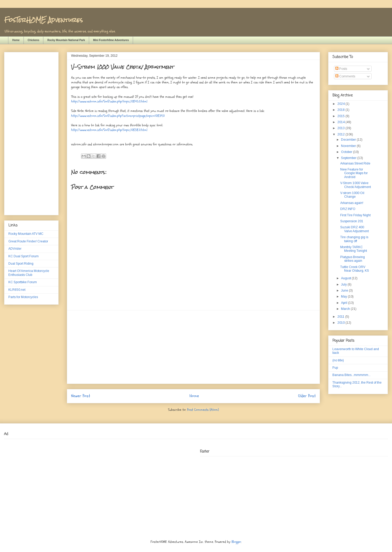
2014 (341, 122)
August (346, 278)
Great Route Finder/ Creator (28, 241)
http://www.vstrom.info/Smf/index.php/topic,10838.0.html (109, 130)
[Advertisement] (193, 347)
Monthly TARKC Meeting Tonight (354, 249)
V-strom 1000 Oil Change (352, 195)
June (345, 291)
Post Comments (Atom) (203, 410)
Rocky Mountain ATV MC (26, 234)
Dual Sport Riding (21, 264)
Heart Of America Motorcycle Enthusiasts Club (29, 273)
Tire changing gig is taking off (354, 239)
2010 (341, 323)
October (347, 152)
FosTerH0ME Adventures (43, 20)
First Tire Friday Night (355, 215)
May (344, 297)
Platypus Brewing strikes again (353, 259)
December (349, 140)
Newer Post (81, 396)
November (349, 146)
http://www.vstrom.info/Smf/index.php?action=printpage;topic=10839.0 (118, 116)
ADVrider (15, 249)
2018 (341, 110)
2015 (341, 116)
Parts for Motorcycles (23, 297)
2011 (341, 317)
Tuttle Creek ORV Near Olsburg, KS (355, 269)
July (344, 284)
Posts (341, 69)
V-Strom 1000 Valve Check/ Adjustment (356, 185)
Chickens (33, 40)
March (346, 309)
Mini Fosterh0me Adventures (111, 40)
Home (16, 40)
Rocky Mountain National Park (66, 40)
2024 (341, 104)
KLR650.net (17, 290)
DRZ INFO (348, 209)
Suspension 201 (352, 221)
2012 (341, 134)
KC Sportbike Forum (23, 282)
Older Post (307, 396)
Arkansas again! (352, 203)
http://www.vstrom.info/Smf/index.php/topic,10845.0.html (109, 101)
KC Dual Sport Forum (24, 256)
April (345, 303)
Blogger (236, 542)
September (349, 158)
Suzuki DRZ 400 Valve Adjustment (354, 229)
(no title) (338, 360)
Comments (345, 76)
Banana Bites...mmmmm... (351, 375)
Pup (335, 368)
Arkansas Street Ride (355, 163)
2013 (341, 128)
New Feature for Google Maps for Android (354, 173)
